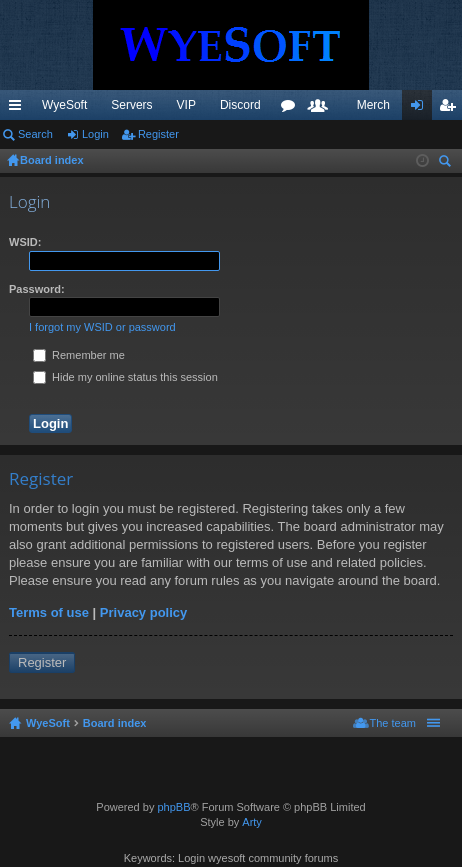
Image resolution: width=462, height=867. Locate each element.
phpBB (173, 807)
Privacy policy (143, 612)
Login (95, 134)
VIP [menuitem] (186, 105)
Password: (37, 289)
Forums (292, 109)
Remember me (79, 355)
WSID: (25, 242)
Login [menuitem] (421, 109)
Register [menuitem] (451, 109)
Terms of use (49, 612)
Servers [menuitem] (131, 105)
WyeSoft (64, 105)
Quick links (19, 109)
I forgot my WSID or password (102, 327)
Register (158, 134)
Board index (115, 723)
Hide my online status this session (125, 377)
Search (35, 134)
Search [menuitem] (447, 163)
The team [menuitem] (393, 723)
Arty (252, 822)
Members (322, 109)
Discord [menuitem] (240, 105)
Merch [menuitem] (373, 105)
